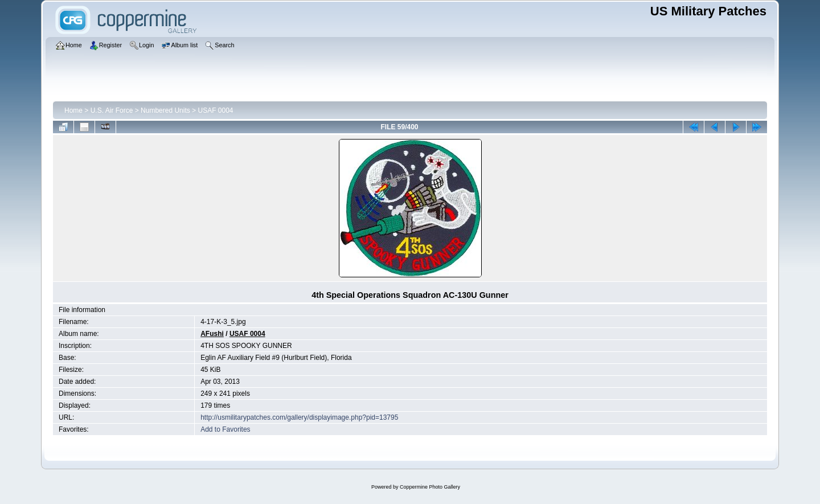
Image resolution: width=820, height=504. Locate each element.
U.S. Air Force (112, 110)
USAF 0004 (215, 110)
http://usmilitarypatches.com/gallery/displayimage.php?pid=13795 (299, 417)
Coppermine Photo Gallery (430, 487)
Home (73, 110)
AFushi (212, 334)
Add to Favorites (225, 429)
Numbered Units (165, 110)
